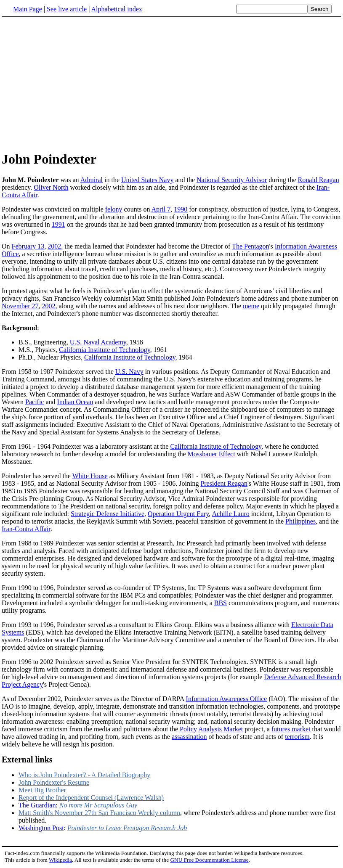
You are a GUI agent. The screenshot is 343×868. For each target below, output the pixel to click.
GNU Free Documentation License (209, 860)
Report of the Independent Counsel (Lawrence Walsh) (91, 798)
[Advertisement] (72, 84)
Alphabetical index (116, 9)
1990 (181, 209)
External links (27, 759)
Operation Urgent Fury (178, 514)
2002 (54, 246)
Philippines (300, 521)
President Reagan (224, 483)
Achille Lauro (230, 514)
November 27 (20, 306)
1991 (58, 224)
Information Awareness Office (227, 699)
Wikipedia (60, 860)
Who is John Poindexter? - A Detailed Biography (84, 775)
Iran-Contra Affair (26, 529)
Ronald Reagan (318, 180)
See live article (67, 9)
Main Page (28, 9)
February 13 (28, 246)
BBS (221, 603)
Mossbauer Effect (211, 454)
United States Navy (147, 180)
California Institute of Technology (105, 350)
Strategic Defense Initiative (108, 514)
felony (114, 209)
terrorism (297, 737)
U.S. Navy (129, 372)
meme (251, 306)
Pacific (35, 402)
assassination (189, 737)
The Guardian (37, 805)
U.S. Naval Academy (98, 342)
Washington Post (41, 828)
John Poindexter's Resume (54, 782)
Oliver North (51, 187)
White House (90, 476)
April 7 (161, 209)
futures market (291, 729)
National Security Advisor (232, 180)
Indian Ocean (75, 402)
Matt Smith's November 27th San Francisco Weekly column (99, 813)
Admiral (92, 180)
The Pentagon (250, 246)
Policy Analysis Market (211, 729)
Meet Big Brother (42, 790)
